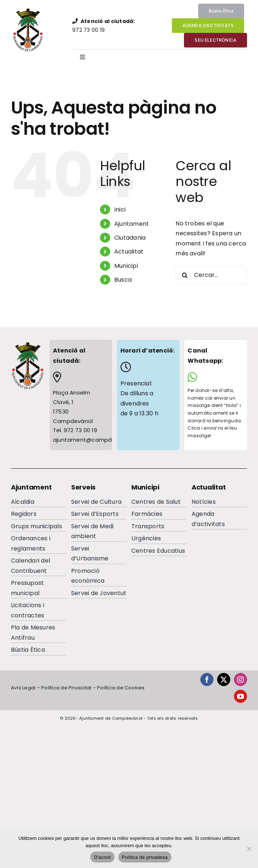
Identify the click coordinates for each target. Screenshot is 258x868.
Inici (120, 210)
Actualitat (129, 252)
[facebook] (207, 679)
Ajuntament (132, 224)
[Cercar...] (211, 275)
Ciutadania (130, 238)
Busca (123, 280)
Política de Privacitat (66, 688)
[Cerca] (185, 275)
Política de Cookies (121, 688)
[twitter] (224, 679)
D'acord (102, 857)
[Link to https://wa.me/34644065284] (213, 377)
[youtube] (240, 696)
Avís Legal (23, 688)
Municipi (126, 266)
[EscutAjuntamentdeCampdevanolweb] (28, 10)
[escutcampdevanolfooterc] (27, 344)
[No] (249, 849)
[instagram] (240, 679)
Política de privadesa (145, 857)
